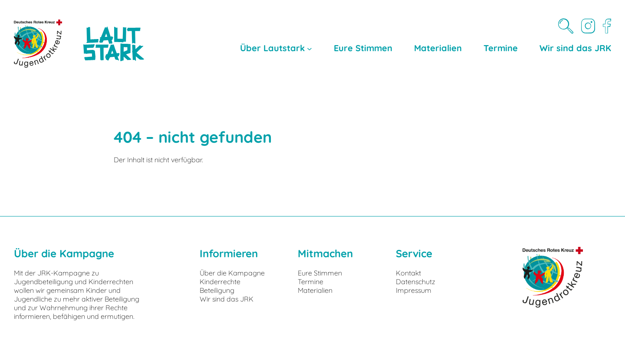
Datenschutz (416, 282)
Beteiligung (217, 290)
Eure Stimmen (320, 273)
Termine (311, 282)
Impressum (414, 290)
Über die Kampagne (232, 273)
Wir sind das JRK (227, 299)
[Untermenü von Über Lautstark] (309, 48)
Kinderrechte (220, 282)
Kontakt (408, 273)
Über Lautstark (272, 48)
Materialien (315, 290)
